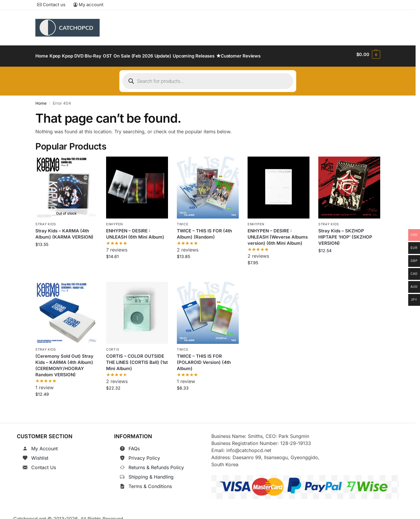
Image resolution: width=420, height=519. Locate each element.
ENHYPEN (115, 221)
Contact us (51, 5)
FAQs (134, 445)
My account (88, 5)
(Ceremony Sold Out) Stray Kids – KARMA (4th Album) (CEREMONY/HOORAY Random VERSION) (64, 362)
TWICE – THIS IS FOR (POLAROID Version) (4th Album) (204, 359)
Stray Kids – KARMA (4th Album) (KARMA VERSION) (64, 231)
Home (41, 100)
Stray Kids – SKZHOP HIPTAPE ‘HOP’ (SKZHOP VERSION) (345, 234)
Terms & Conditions (150, 483)
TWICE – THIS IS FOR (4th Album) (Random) (204, 231)
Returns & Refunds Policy (156, 464)
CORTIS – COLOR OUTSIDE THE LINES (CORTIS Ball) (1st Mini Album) (137, 359)
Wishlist (40, 454)
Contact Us (44, 464)
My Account (45, 445)
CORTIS (113, 346)
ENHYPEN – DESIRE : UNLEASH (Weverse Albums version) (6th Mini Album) (278, 234)
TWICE (183, 221)
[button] (368, 55)
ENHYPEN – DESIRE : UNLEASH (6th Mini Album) (135, 231)
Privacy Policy (144, 454)
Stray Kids (46, 221)
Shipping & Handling (151, 473)
